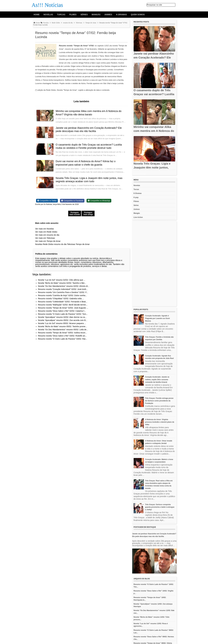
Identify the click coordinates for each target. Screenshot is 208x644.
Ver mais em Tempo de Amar (48, 241)
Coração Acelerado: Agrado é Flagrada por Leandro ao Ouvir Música (157, 318)
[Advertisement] (154, 264)
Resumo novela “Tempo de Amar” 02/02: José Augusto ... (63, 308)
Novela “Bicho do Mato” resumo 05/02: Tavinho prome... (63, 326)
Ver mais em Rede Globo (46, 232)
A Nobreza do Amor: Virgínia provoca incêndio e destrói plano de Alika (160, 422)
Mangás (96, 15)
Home (37, 15)
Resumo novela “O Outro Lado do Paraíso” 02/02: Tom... (63, 314)
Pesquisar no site (154, 5)
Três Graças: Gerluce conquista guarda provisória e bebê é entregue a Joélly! (160, 507)
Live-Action (138, 217)
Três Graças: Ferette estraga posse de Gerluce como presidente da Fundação (159, 401)
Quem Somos (138, 15)
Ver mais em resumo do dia (47, 235)
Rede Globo (48, 244)
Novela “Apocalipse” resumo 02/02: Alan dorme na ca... (62, 317)
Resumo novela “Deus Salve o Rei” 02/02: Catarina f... (62, 311)
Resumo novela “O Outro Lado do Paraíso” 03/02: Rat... (63, 339)
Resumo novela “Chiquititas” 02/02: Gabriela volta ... (61, 299)
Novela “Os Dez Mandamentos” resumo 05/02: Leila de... (63, 330)
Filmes (73, 15)
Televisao (71, 244)
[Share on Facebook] (72, 201)
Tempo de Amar (83, 244)
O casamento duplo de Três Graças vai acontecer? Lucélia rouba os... (154, 94)
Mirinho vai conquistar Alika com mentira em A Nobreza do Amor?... (154, 131)
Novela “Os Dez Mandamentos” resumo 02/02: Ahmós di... (64, 286)
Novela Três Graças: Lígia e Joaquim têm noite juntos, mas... (152, 168)
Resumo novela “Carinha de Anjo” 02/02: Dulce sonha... (62, 295)
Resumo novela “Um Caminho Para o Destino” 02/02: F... (63, 292)
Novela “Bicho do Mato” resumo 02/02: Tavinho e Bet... (62, 283)
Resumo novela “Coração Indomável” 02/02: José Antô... (63, 289)
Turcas (61, 15)
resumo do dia (60, 244)
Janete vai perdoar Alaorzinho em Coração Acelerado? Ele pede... (154, 58)
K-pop (136, 197)
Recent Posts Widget (140, 174)
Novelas (48, 15)
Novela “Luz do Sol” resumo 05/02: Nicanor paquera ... (62, 323)
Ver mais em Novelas (45, 229)
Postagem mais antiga (88, 213)
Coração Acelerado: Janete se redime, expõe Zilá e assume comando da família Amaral (157, 379)
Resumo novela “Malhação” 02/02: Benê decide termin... (63, 305)
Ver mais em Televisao (45, 238)
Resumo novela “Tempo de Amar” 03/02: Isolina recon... (62, 333)
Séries (84, 15)
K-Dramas (121, 15)
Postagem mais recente (75, 213)
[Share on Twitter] (47, 201)
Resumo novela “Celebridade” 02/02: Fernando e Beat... (63, 302)
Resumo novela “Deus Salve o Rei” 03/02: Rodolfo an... (62, 336)
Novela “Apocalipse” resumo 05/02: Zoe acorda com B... (63, 320)
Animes (108, 15)
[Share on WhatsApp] (99, 201)
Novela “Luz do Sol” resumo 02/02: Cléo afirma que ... (62, 280)
